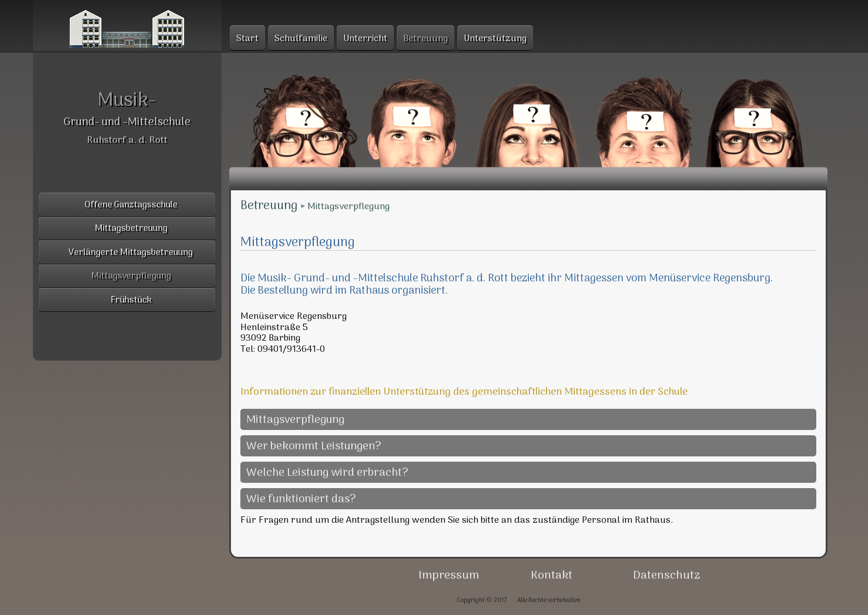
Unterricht (365, 39)
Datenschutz (666, 576)
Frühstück (131, 300)
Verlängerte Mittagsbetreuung (131, 253)
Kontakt (552, 576)
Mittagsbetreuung (131, 229)
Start (247, 39)
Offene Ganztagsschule (131, 205)
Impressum (449, 576)
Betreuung (269, 206)
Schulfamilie (301, 39)
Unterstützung (495, 39)
